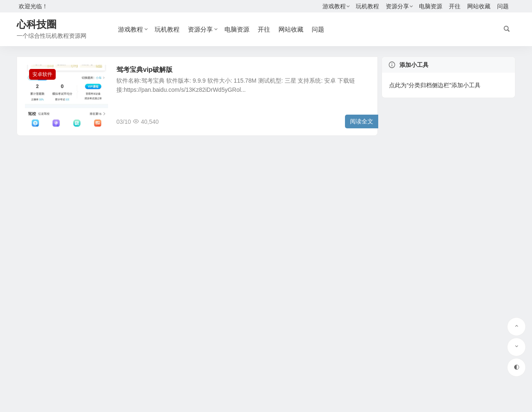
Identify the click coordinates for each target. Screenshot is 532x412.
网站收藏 (479, 6)
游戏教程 (334, 6)
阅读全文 (362, 121)
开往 (455, 6)
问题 (503, 6)
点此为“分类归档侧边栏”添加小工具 (435, 85)
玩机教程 (367, 6)
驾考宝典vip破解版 (144, 70)
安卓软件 (42, 74)
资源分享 (397, 6)
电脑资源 (431, 6)
